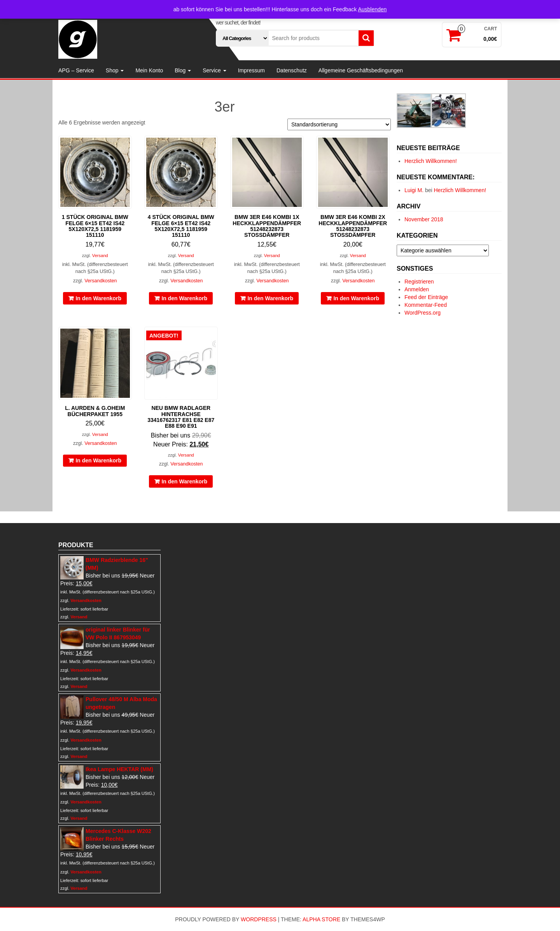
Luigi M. (414, 190)
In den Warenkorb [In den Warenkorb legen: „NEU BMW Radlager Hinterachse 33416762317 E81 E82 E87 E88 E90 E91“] (184, 481)
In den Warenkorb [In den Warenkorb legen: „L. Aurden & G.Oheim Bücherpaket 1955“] (98, 460)
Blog (183, 70)
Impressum (251, 70)
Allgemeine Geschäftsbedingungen (361, 70)
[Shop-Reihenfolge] (339, 124)
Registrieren (419, 282)
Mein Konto (149, 70)
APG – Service (76, 70)
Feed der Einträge (426, 297)
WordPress (259, 919)
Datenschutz (292, 70)
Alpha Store (321, 919)
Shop (115, 70)
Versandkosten (101, 281)
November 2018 (424, 219)
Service (214, 70)
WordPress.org (423, 313)
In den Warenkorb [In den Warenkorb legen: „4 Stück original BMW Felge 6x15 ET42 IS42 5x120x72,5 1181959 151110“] (184, 298)
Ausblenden (372, 9)
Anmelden (417, 289)
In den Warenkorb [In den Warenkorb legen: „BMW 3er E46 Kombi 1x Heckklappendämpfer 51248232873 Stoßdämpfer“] (270, 298)
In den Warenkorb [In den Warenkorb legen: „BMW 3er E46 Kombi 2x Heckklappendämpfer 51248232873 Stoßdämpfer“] (356, 298)
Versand (100, 255)
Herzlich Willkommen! (431, 161)
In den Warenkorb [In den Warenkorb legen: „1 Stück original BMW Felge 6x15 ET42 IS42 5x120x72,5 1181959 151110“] (98, 298)
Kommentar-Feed (426, 305)
